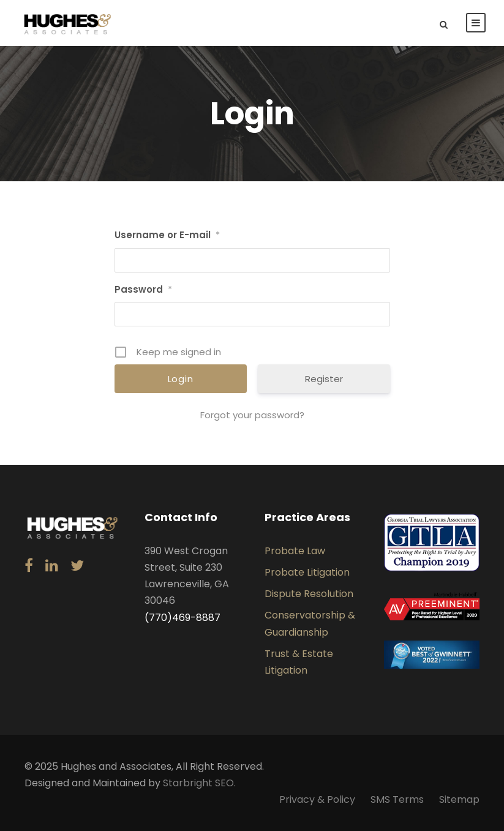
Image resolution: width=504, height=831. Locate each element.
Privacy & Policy (317, 799)
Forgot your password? (252, 415)
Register (324, 379)
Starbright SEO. (199, 783)
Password (143, 289)
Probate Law (295, 551)
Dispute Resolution (309, 594)
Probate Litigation (307, 572)
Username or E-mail (167, 235)
